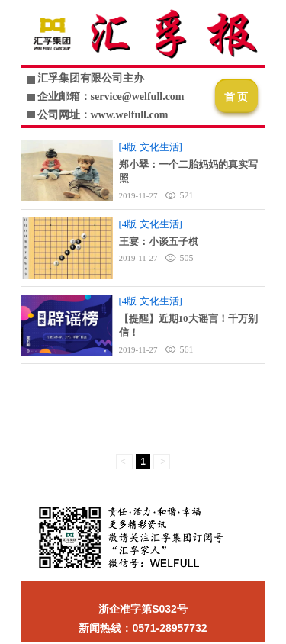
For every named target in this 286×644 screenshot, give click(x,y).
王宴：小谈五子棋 (159, 241)
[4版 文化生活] (151, 147)
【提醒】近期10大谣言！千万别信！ (188, 325)
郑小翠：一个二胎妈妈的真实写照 (188, 171)
